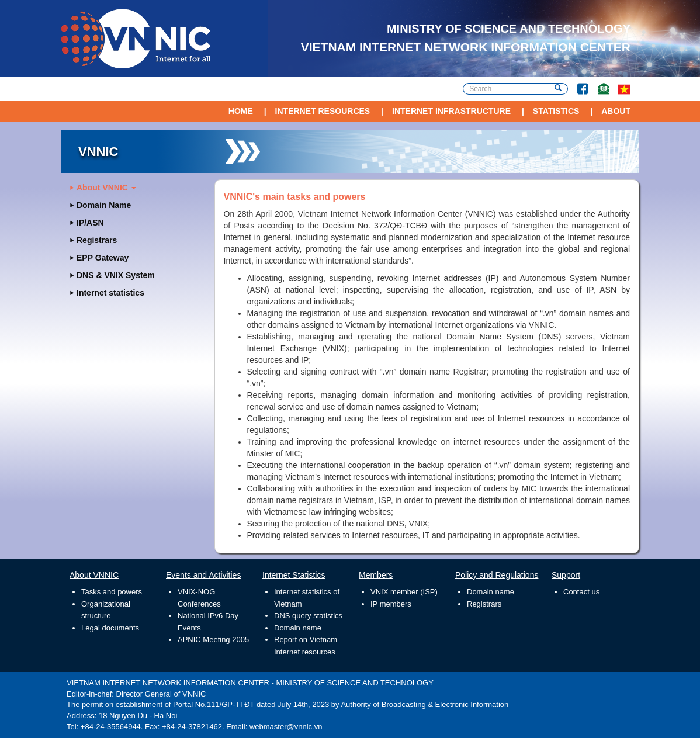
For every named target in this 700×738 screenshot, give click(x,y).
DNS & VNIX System (116, 275)
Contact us (581, 592)
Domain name (298, 628)
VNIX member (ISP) (404, 592)
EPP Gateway (103, 258)
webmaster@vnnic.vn (286, 727)
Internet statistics (110, 293)
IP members (391, 604)
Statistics (556, 111)
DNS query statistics (308, 616)
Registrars (97, 240)
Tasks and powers (112, 592)
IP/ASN (90, 223)
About (616, 111)
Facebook (578, 83)
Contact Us (599, 83)
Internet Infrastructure (451, 111)
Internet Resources (323, 111)
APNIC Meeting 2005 (213, 640)
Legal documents (110, 628)
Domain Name (104, 205)
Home (241, 111)
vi (624, 89)
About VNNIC (106, 188)
